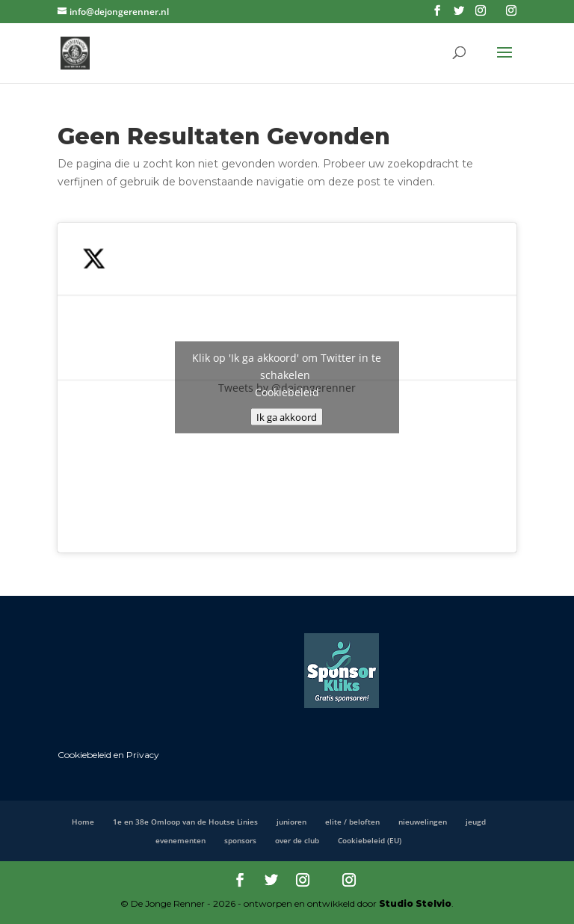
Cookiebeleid (287, 392)
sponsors (240, 840)
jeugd (476, 822)
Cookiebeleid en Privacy (108, 755)
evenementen (180, 840)
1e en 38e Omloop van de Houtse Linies (185, 822)
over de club (297, 840)
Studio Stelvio (415, 903)
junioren (291, 822)
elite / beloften (352, 822)
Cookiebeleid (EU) (370, 840)
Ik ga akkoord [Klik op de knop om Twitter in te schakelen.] (287, 417)
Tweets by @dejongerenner (287, 388)
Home (83, 822)
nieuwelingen (423, 822)
